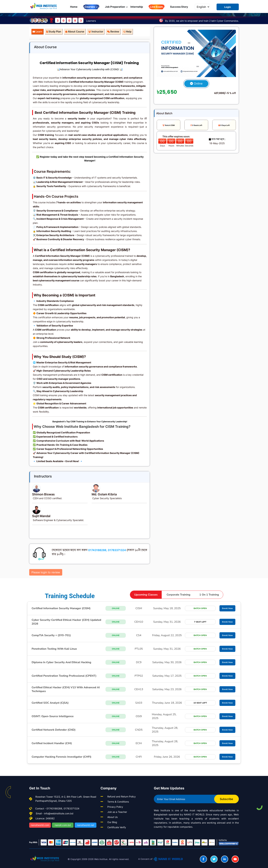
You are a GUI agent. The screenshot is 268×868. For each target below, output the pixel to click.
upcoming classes (146, 595)
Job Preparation (116, 7)
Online (196, 84)
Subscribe (226, 799)
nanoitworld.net (86, 825)
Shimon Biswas (43, 494)
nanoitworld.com (40, 825)
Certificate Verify (117, 827)
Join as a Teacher (117, 812)
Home (74, 7)
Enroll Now (227, 608)
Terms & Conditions (118, 802)
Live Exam (156, 7)
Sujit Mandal (41, 516)
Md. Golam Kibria (104, 494)
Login (228, 7)
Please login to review (46, 572)
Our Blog (112, 822)
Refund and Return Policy (122, 797)
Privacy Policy (115, 807)
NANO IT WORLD (194, 814)
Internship (137, 7)
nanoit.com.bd (63, 825)
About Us (112, 817)
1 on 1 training (209, 595)
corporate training (179, 595)
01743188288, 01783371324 (107, 550)
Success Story (179, 7)
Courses (91, 7)
